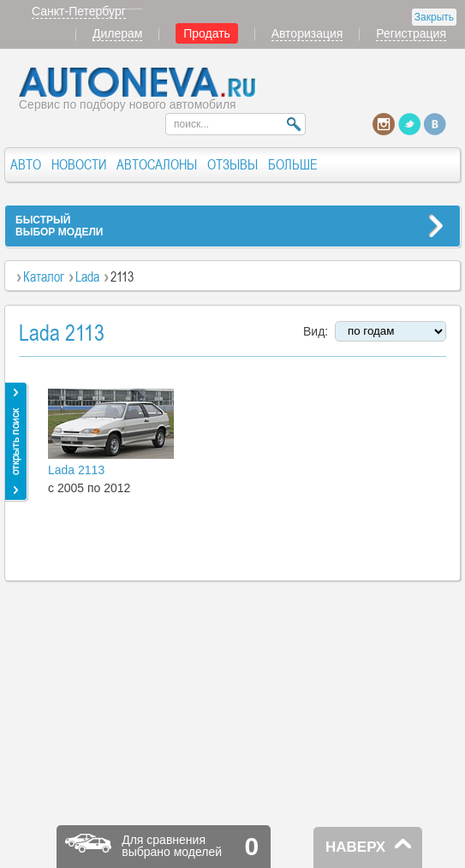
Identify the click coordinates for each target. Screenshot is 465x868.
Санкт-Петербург (79, 11)
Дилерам (117, 33)
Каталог (44, 276)
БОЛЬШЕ (293, 164)
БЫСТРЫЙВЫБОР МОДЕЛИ (59, 226)
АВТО (26, 164)
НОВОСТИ (79, 164)
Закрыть (434, 17)
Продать (207, 33)
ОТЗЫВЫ (232, 164)
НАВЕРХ (355, 847)
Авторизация (307, 33)
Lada (87, 276)
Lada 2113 (76, 470)
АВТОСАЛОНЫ (157, 164)
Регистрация (411, 33)
